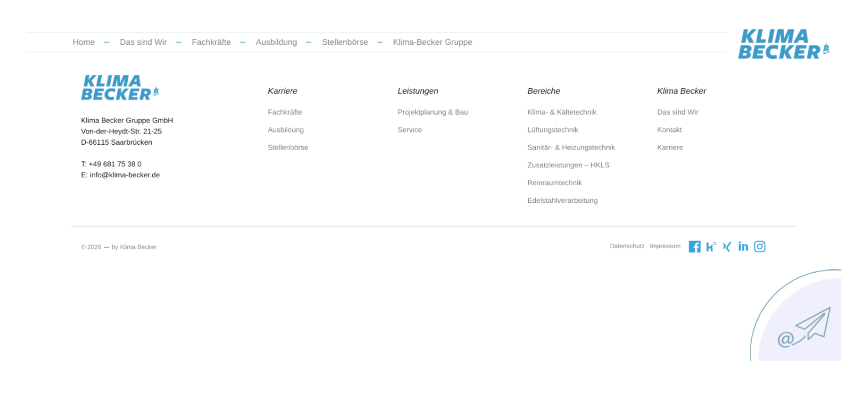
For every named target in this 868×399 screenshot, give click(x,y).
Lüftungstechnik (542, 135)
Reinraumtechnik (543, 183)
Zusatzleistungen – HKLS (556, 167)
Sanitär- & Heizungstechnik (558, 151)
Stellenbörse (353, 56)
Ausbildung (291, 56)
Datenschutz (609, 241)
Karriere (648, 151)
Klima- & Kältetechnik (550, 119)
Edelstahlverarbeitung (551, 199)
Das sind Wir (171, 56)
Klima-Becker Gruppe (433, 56)
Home (117, 56)
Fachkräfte (232, 56)
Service (412, 135)
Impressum (643, 241)
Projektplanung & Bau (433, 119)
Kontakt (647, 135)
